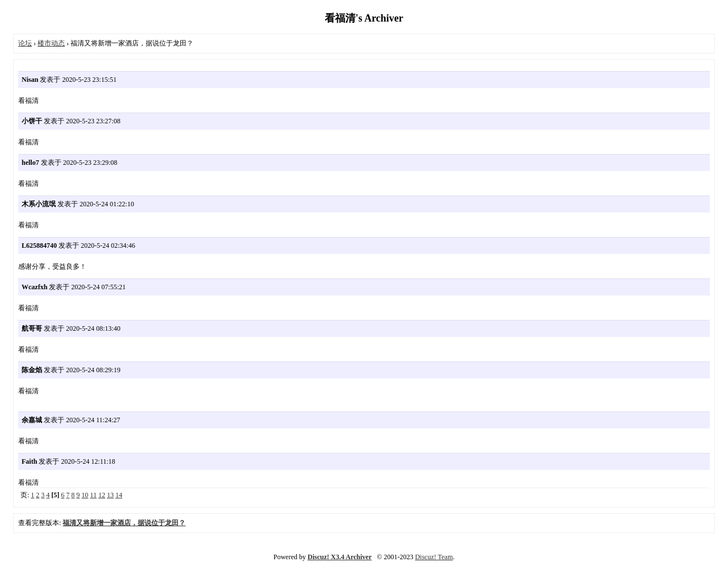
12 (102, 495)
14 (119, 495)
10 (85, 495)
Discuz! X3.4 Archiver (340, 557)
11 (93, 495)
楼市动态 (51, 43)
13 (110, 495)
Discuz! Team (434, 557)
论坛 (25, 43)
